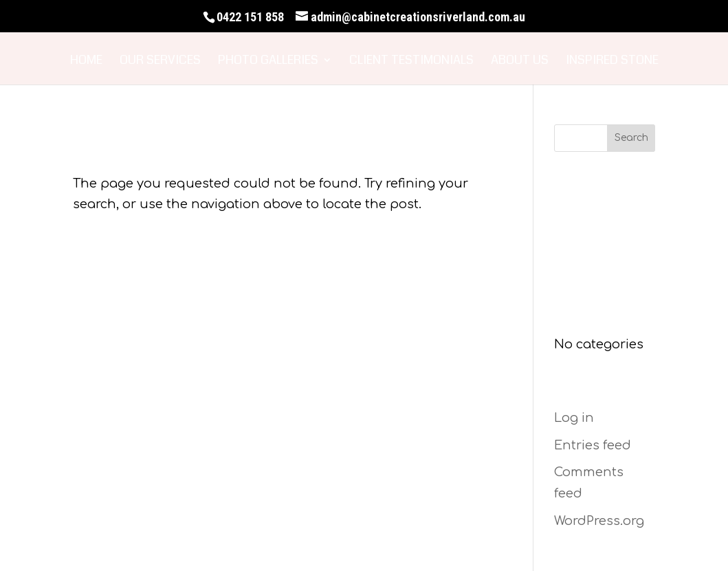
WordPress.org (599, 521)
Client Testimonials (411, 62)
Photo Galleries (268, 62)
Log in (574, 418)
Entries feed (593, 445)
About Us (520, 62)
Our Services (160, 62)
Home (86, 62)
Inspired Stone (612, 62)
